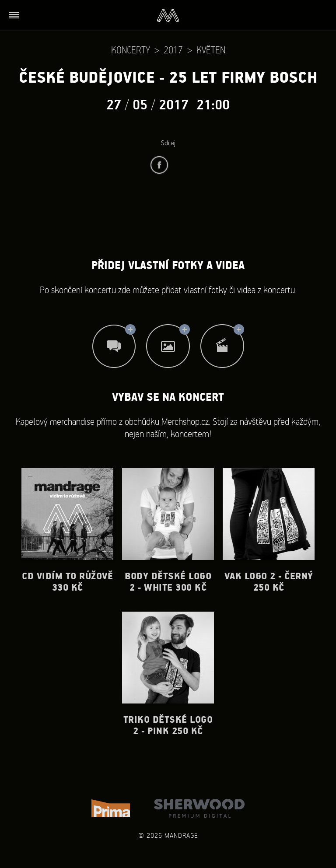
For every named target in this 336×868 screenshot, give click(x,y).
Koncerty (131, 50)
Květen (211, 50)
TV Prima (111, 808)
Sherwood (199, 808)
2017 (173, 50)
